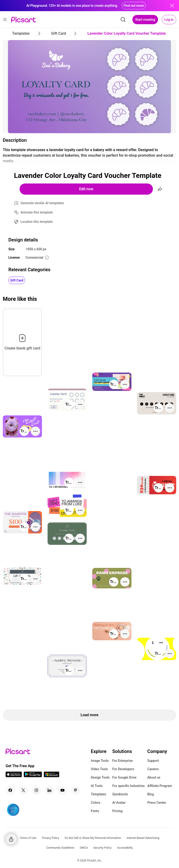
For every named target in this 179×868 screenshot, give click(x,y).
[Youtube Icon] (62, 790)
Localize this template (37, 222)
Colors (96, 803)
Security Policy (103, 848)
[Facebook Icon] (10, 790)
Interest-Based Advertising (143, 838)
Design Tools (100, 777)
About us (154, 777)
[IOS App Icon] (14, 776)
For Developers (123, 769)
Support (153, 761)
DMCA (84, 848)
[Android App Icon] (33, 776)
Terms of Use (28, 838)
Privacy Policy (51, 838)
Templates (99, 794)
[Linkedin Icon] (49, 790)
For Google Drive (124, 777)
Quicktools (120, 794)
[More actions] (125, 384)
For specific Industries (129, 786)
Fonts (95, 811)
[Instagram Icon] (36, 790)
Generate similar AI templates (42, 203)
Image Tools (100, 761)
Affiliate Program (160, 786)
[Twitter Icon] (23, 790)
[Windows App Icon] (52, 776)
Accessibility (125, 848)
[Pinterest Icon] (76, 790)
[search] (123, 20)
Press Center (157, 803)
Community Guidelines (60, 848)
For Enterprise (123, 761)
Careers (153, 769)
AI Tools (97, 786)
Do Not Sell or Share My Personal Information (93, 838)
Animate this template (37, 212)
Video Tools (99, 769)
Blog (151, 794)
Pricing (117, 811)
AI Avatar (119, 803)
